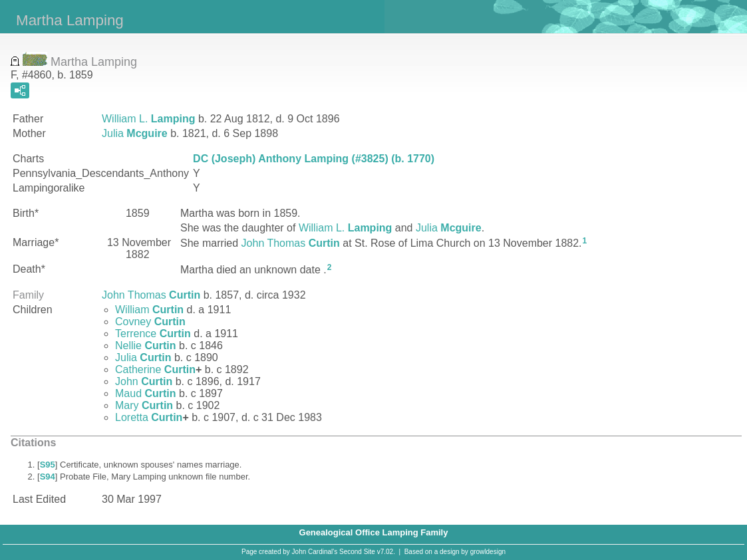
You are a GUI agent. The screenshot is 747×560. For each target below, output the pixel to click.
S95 (48, 465)
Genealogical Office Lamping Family (374, 532)
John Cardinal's (315, 552)
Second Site (357, 552)
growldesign (488, 552)
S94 (48, 477)
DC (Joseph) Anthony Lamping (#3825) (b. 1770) (314, 159)
